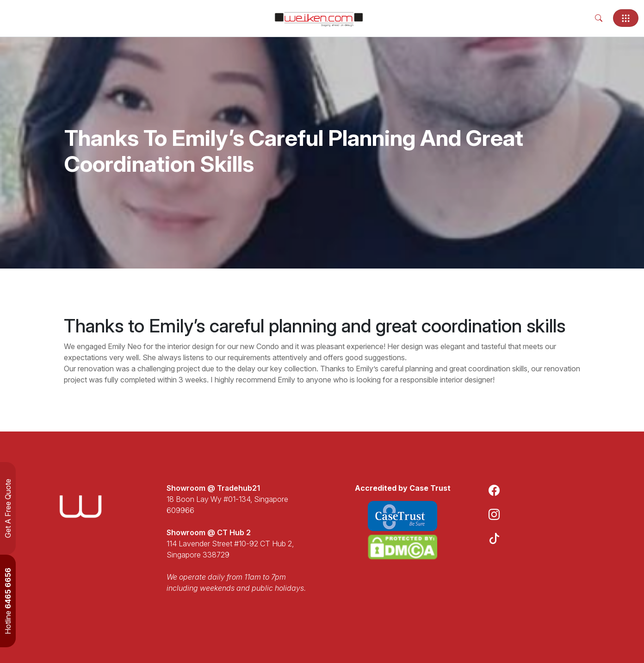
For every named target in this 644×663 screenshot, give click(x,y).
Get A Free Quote (8, 508)
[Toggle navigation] (626, 18)
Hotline (8, 601)
